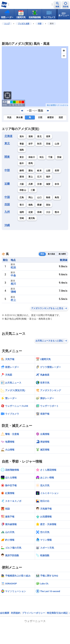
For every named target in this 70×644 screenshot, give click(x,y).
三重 (33, 190)
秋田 (39, 144)
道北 (39, 136)
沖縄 (7, 225)
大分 (48, 212)
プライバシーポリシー (34, 613)
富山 (31, 177)
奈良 (57, 184)
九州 (7, 212)
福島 (22, 150)
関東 (7, 157)
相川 (13, 284)
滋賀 (48, 184)
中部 (40, 24)
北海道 (8, 136)
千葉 (50, 157)
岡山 (31, 197)
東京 (22, 157)
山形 (57, 144)
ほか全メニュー (64, 14)
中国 (7, 197)
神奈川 (32, 157)
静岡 (22, 171)
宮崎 (22, 218)
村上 (13, 300)
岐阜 (39, 171)
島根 (48, 197)
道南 (31, 136)
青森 (22, 144)
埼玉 (42, 157)
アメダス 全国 (24, 24)
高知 (48, 205)
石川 (39, 177)
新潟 (22, 177)
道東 (48, 136)
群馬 (31, 163)
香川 (22, 205)
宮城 (48, 144)
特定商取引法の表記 (57, 613)
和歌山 (23, 190)
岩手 (31, 144)
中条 (13, 276)
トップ (7, 24)
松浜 (13, 267)
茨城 (59, 157)
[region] (35, 76)
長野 (57, 171)
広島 (22, 197)
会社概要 (5, 613)
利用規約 (16, 613)
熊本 (57, 212)
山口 (39, 197)
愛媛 (39, 205)
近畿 (7, 184)
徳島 (31, 205)
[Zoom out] (64, 56)
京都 (39, 184)
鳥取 (57, 197)
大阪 (22, 184)
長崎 (39, 212)
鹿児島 (32, 218)
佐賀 (31, 212)
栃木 (22, 163)
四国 (7, 204)
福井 (48, 177)
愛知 (31, 171)
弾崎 (13, 292)
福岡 (22, 212)
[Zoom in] (64, 51)
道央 (22, 136)
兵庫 (31, 184)
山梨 (48, 171)
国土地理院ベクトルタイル (58, 105)
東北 (7, 143)
